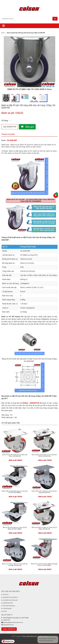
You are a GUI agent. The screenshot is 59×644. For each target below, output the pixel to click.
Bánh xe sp (15, 145)
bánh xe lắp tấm (33, 153)
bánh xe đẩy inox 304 (35, 638)
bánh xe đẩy (16, 638)
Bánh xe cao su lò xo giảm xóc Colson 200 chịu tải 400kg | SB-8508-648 (15, 565)
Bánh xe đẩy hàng (16, 151)
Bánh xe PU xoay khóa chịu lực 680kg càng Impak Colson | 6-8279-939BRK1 (44, 565)
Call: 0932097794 (10, 127)
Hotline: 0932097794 (9, 629)
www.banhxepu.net (8, 625)
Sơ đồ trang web (7, 608)
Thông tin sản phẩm (8, 134)
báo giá (40, 405)
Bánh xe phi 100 (40, 145)
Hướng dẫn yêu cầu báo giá (10, 600)
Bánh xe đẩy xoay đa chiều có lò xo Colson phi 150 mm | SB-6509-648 (44, 455)
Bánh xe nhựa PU (27, 145)
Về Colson (6, 595)
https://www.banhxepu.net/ (30, 636)
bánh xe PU (28, 151)
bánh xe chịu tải (39, 151)
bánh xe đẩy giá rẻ (29, 641)
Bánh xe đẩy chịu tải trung (15, 147)
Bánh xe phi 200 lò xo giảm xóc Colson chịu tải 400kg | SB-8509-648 (44, 528)
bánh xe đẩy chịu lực (46, 638)
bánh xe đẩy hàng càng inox (17, 641)
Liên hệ (5, 611)
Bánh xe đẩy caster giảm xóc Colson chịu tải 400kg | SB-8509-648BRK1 (15, 528)
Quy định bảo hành (8, 603)
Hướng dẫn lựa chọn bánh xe (10, 597)
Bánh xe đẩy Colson (34, 147)
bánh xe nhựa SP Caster (17, 153)
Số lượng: (5, 120)
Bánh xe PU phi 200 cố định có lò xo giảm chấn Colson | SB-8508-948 (15, 455)
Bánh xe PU (6, 317)
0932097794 (6, 620)
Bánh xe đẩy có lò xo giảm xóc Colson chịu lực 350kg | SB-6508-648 (44, 492)
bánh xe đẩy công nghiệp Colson (43, 641)
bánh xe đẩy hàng (24, 638)
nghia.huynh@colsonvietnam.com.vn (13, 622)
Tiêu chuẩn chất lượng (9, 606)
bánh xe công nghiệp (7, 638)
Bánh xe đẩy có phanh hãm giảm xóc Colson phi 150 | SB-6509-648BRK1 (15, 492)
